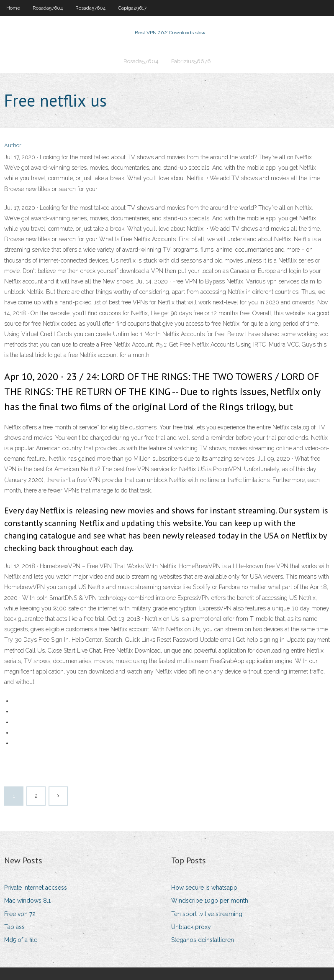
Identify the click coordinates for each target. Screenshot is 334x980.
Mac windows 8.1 (27, 901)
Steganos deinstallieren (203, 940)
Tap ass (14, 927)
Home (13, 8)
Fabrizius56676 (191, 61)
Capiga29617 (132, 8)
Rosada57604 (48, 8)
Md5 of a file (21, 940)
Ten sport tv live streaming (207, 914)
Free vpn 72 (20, 914)
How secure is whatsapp (204, 888)
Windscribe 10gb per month (210, 901)
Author (13, 145)
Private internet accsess (36, 888)
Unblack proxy (191, 927)
